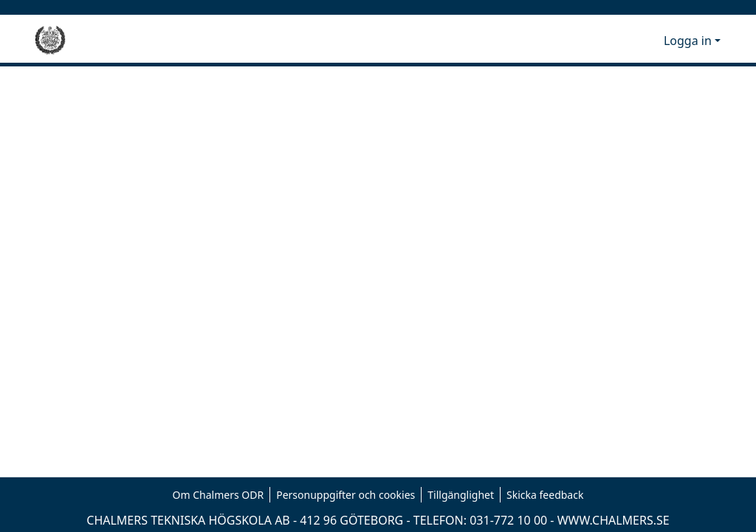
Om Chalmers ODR (219, 495)
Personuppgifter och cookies (346, 495)
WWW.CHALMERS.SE (614, 520)
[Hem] (50, 41)
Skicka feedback (545, 495)
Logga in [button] (689, 41)
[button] (628, 41)
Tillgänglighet (461, 495)
